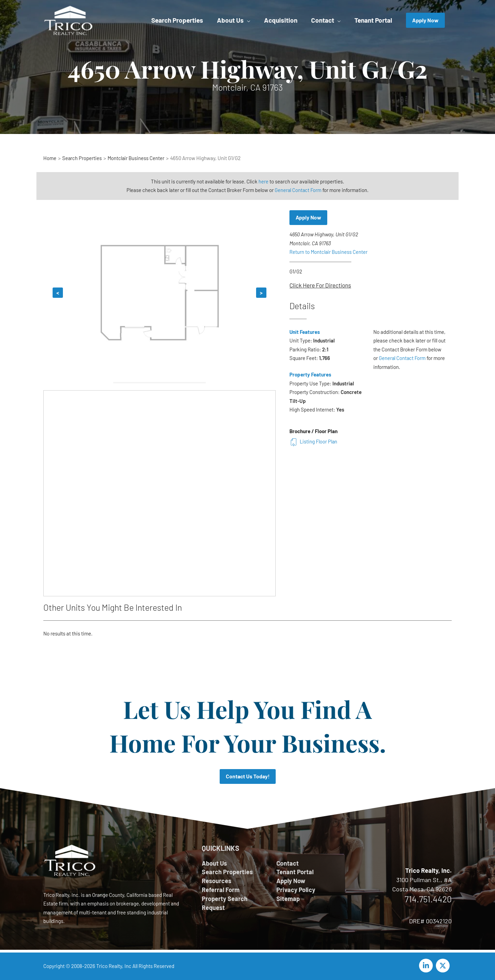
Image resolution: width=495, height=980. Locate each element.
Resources (217, 881)
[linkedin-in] (427, 966)
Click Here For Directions (320, 285)
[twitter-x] (444, 966)
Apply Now (309, 218)
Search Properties (227, 872)
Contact (288, 863)
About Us (214, 863)
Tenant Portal (295, 872)
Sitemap (288, 900)
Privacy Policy (296, 890)
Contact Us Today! (248, 776)
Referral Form (221, 890)
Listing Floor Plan (314, 441)
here (263, 181)
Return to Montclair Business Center (329, 252)
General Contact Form (298, 190)
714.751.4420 (428, 899)
